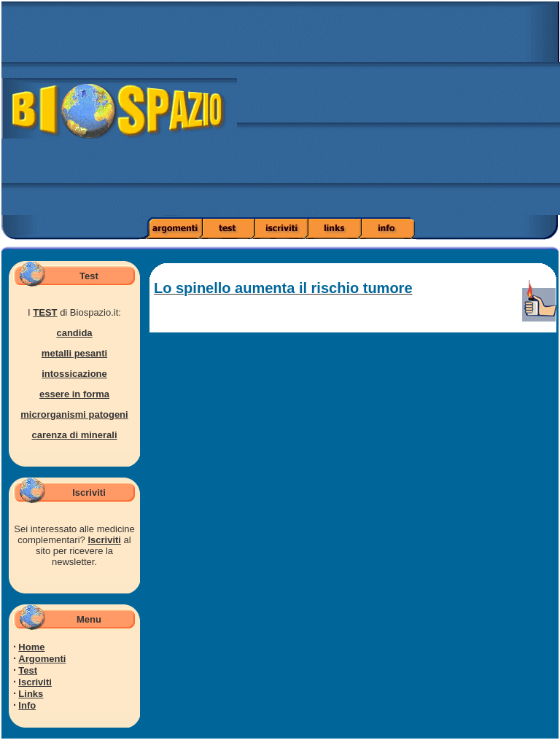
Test (28, 670)
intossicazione (74, 374)
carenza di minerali (74, 435)
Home (31, 647)
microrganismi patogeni (74, 414)
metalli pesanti (74, 353)
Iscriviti (104, 540)
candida (74, 333)
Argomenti (42, 659)
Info (27, 705)
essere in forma (74, 394)
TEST (45, 312)
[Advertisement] (398, 113)
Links (31, 694)
